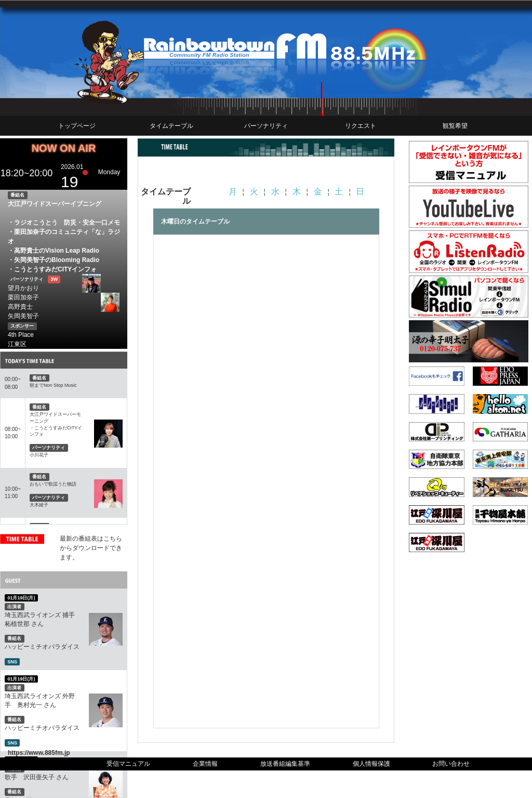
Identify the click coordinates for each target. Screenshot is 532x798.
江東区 (17, 344)
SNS (12, 661)
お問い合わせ (451, 764)
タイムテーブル (171, 126)
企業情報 (205, 764)
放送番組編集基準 (285, 764)
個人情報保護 (371, 764)
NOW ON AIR (64, 148)
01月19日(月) (21, 598)
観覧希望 (455, 126)
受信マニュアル (128, 764)
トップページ (77, 126)
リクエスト (361, 126)
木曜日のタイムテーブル (195, 221)
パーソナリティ (266, 126)
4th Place (21, 335)
